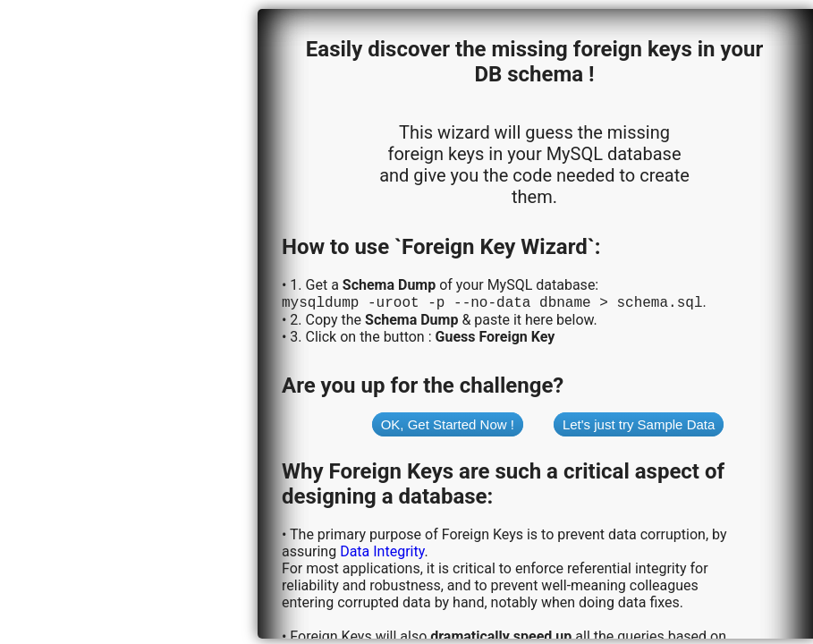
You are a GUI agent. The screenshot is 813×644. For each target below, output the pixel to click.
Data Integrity (382, 553)
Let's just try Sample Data (639, 426)
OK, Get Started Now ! (448, 426)
